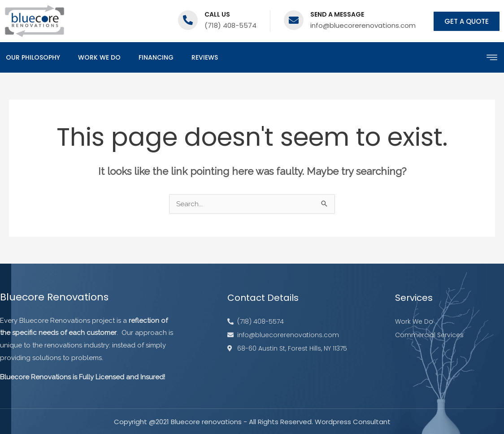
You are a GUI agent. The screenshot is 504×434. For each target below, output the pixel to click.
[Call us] (188, 20)
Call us (217, 14)
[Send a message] (294, 20)
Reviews (205, 57)
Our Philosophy (33, 57)
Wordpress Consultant (353, 422)
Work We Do (99, 57)
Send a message (337, 14)
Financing (156, 57)
